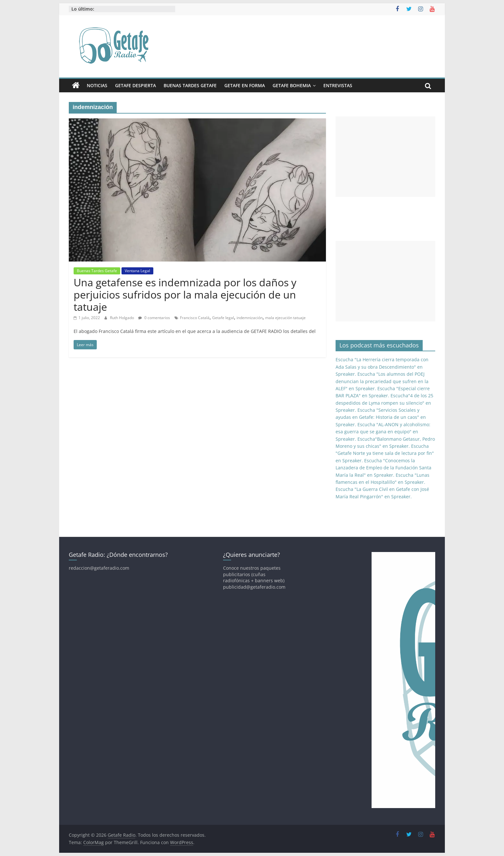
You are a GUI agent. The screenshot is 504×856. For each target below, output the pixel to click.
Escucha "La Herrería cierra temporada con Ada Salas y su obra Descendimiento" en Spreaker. (382, 367)
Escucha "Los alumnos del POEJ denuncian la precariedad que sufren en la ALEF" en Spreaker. (382, 381)
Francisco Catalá (195, 318)
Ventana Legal (137, 271)
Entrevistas (338, 85)
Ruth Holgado (122, 318)
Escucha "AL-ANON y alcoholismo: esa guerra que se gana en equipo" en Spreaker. (383, 432)
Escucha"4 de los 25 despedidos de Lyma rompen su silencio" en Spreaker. (384, 403)
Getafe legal (223, 318)
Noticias (97, 85)
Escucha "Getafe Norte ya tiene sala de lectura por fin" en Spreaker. (385, 453)
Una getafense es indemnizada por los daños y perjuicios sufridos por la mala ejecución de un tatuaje (185, 295)
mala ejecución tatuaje (285, 318)
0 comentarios (154, 318)
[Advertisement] (385, 157)
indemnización (250, 318)
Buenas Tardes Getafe (190, 85)
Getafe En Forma (245, 85)
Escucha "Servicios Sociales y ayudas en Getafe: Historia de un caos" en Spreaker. (381, 417)
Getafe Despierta (135, 85)
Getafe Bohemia (292, 85)
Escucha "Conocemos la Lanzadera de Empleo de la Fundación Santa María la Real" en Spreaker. (383, 468)
